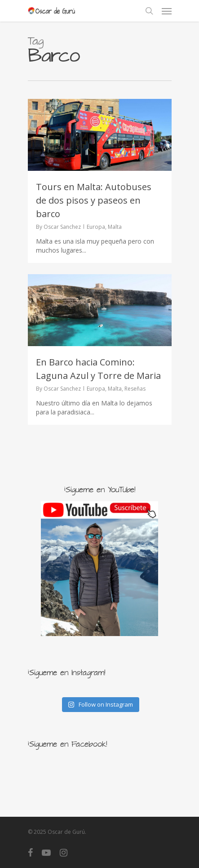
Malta (115, 227)
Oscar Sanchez (62, 227)
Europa (96, 227)
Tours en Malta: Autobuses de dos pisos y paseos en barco (94, 200)
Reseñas (135, 389)
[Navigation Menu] (167, 11)
